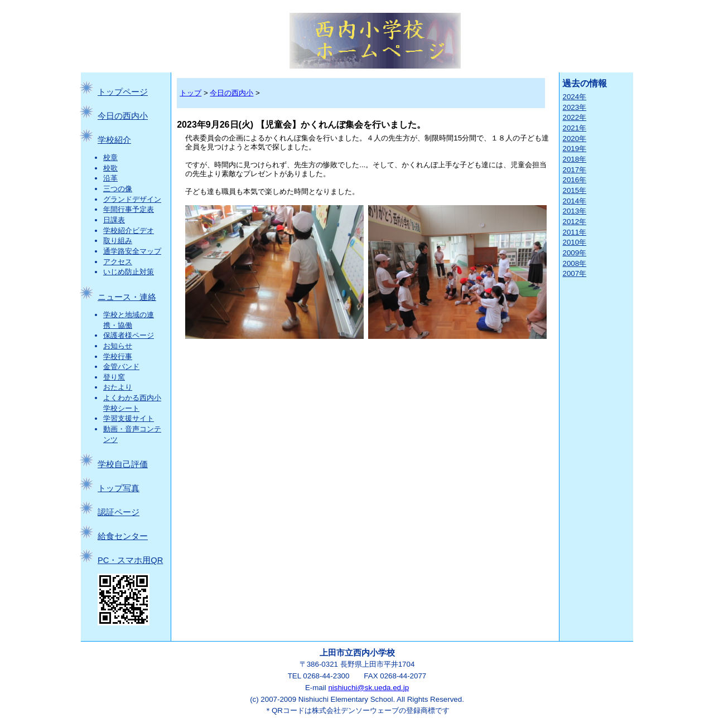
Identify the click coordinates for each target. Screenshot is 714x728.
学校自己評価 (123, 464)
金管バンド (121, 367)
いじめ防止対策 (129, 272)
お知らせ (118, 346)
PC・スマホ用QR (130, 560)
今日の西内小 (123, 116)
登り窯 (114, 377)
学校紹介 (114, 140)
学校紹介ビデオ (129, 230)
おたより (118, 387)
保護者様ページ (129, 335)
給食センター (123, 536)
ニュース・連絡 (127, 297)
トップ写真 (119, 488)
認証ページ (119, 512)
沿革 (110, 178)
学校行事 (118, 356)
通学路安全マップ (132, 251)
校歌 (110, 168)
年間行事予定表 (129, 209)
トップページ (123, 92)
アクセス (118, 262)
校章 (110, 157)
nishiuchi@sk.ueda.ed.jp (368, 688)
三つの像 (118, 189)
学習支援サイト (129, 418)
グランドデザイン (132, 199)
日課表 (114, 220)
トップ (190, 93)
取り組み (118, 241)
